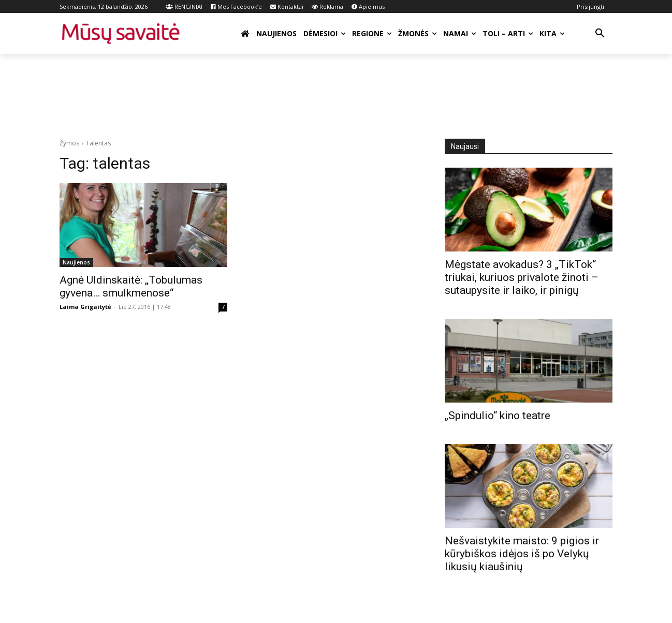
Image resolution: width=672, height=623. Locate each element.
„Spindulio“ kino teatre (498, 416)
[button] (600, 34)
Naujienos (76, 262)
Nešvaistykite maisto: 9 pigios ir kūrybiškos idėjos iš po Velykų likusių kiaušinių (522, 554)
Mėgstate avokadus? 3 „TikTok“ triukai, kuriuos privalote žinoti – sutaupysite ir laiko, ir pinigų (522, 277)
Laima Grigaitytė (85, 307)
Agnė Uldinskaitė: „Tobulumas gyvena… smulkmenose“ (131, 286)
